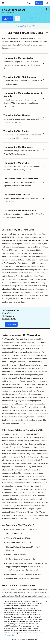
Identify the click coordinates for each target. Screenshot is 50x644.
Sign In (30, 3)
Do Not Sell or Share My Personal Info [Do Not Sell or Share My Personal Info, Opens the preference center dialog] (24, 640)
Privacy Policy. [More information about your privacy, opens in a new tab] (10, 635)
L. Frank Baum (9, 13)
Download (11, 324)
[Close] (46, 602)
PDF (8, 19)
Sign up (39, 3)
